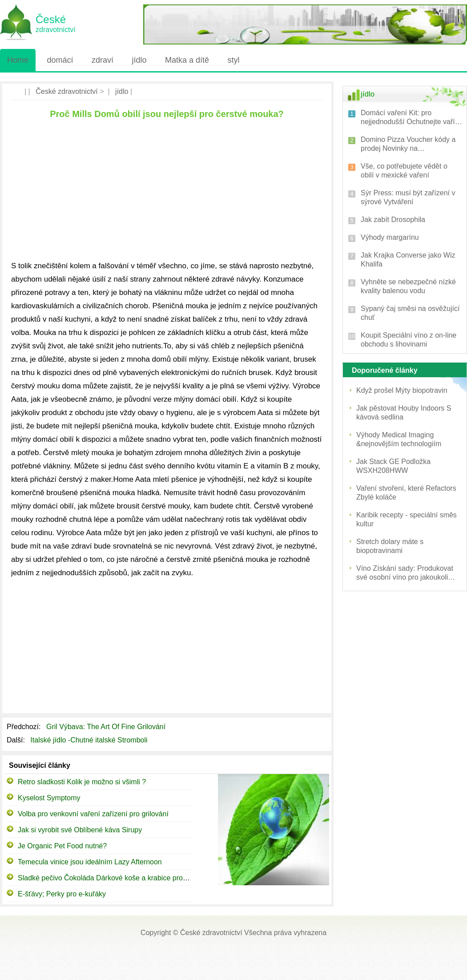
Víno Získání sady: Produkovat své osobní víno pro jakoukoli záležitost (405, 573)
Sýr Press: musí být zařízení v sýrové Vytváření (408, 197)
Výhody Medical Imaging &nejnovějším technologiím (399, 439)
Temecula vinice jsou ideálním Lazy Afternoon (90, 862)
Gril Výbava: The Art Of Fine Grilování (107, 727)
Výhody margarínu (390, 237)
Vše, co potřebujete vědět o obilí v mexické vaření (404, 171)
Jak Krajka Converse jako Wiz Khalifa (408, 260)
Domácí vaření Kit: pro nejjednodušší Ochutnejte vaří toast (408, 118)
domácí (60, 60)
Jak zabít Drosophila (393, 220)
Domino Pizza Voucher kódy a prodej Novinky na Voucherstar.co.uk (408, 144)
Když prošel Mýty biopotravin (402, 390)
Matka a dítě (187, 60)
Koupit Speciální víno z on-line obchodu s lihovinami (409, 340)
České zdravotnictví (67, 91)
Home (18, 60)
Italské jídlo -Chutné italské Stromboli (90, 740)
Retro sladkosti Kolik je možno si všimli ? (82, 782)
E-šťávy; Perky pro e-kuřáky (62, 894)
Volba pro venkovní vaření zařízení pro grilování (93, 814)
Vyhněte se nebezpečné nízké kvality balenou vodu (408, 286)
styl (233, 60)
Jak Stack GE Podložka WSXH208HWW (393, 466)
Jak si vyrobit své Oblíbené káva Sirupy (80, 830)
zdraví (103, 60)
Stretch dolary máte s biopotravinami (390, 546)
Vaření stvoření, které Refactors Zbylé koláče (406, 493)
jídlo (139, 60)
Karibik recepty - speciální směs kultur (407, 519)
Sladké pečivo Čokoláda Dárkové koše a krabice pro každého (115, 878)
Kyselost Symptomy (49, 798)
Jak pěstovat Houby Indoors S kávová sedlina (404, 413)
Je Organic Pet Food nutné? (62, 846)
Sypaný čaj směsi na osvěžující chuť (410, 313)
